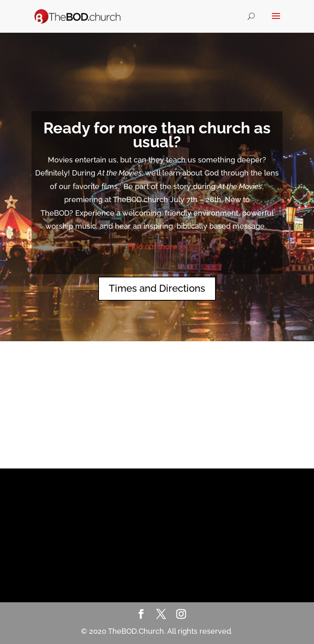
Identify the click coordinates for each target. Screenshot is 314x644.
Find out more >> (157, 247)
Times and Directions (157, 288)
